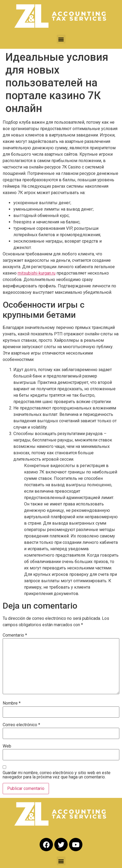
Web (7, 746)
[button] (61, 39)
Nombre (12, 703)
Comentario (15, 635)
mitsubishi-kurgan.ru (37, 273)
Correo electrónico (21, 725)
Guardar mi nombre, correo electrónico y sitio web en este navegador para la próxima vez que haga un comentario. (57, 775)
